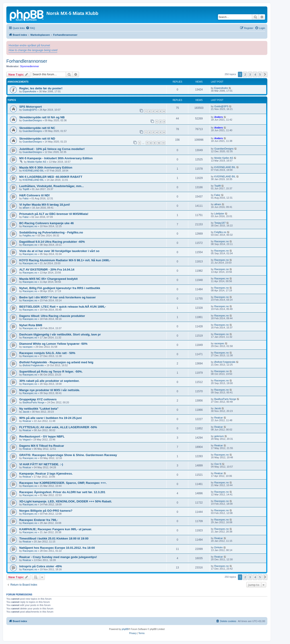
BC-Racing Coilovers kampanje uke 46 (46, 223)
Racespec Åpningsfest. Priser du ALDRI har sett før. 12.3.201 (62, 492)
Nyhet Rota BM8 (31, 325)
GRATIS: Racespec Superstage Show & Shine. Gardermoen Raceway (68, 455)
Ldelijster (219, 214)
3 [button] (250, 74)
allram (26, 208)
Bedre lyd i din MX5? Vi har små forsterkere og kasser (58, 297)
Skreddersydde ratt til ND (37, 139)
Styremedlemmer (30, 66)
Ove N (218, 464)
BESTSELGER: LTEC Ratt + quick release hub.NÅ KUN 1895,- (63, 307)
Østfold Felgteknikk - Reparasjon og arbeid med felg (56, 362)
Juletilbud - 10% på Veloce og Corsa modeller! (52, 149)
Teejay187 (220, 223)
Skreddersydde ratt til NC (37, 128)
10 (159, 143)
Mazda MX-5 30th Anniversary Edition (46, 168)
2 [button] (245, 74)
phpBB (125, 629)
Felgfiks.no (29, 235)
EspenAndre (30, 91)
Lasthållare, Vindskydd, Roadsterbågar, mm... (52, 186)
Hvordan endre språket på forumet (29, 45)
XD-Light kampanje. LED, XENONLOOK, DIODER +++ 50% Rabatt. (66, 501)
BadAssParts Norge (34, 402)
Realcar (27, 421)
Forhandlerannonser (27, 61)
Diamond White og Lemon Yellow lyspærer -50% (53, 344)
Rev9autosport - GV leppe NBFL (42, 436)
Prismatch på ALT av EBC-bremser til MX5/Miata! (54, 214)
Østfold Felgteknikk (33, 365)
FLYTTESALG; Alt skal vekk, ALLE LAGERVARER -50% (58, 427)
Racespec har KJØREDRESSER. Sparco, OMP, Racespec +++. (63, 483)
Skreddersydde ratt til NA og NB (42, 117)
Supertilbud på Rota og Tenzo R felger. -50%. (51, 372)
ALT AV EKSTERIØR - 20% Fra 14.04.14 (47, 270)
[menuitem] (30, 28)
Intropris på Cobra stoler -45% (41, 566)
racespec (28, 347)
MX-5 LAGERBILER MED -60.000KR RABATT (51, 177)
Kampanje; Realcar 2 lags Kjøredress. (46, 474)
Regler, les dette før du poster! (41, 88)
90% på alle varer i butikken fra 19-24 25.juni (51, 418)
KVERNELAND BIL (33, 171)
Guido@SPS (30, 110)
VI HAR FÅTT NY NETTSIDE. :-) (41, 464)
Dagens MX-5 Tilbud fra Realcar (42, 446)
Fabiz (26, 198)
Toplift (26, 189)
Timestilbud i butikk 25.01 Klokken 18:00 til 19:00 (54, 538)
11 (163, 143)
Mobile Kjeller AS (37, 162)
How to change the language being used (33, 50)
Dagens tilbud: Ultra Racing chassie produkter (52, 316)
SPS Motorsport (31, 107)
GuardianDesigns (32, 120)
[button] (265, 74)
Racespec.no (30, 226)
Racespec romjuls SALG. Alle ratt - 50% (47, 353)
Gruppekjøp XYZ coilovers (38, 399)
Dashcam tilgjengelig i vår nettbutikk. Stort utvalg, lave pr (60, 334)
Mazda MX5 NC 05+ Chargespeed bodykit (48, 279)
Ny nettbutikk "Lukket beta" (39, 409)
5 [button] (260, 74)
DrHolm (219, 547)
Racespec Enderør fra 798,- (39, 520)
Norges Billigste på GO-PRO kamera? (46, 511)
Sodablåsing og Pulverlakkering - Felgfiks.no (51, 232)
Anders (219, 117)
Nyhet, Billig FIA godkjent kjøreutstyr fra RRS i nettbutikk (60, 288)
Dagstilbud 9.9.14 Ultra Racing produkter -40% (52, 242)
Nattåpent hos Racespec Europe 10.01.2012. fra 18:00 (57, 548)
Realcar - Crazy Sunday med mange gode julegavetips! (58, 557)
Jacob (26, 412)
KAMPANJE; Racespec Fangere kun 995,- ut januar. (56, 529)
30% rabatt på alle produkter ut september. (49, 381)
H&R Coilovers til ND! (35, 195)
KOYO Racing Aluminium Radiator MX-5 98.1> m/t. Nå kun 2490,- (65, 260)
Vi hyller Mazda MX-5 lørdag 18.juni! (45, 205)
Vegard (27, 440)
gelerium (219, 436)
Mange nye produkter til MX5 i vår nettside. (50, 390)
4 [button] (255, 74)
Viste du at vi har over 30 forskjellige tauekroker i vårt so (59, 251)
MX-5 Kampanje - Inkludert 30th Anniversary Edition (56, 158)
